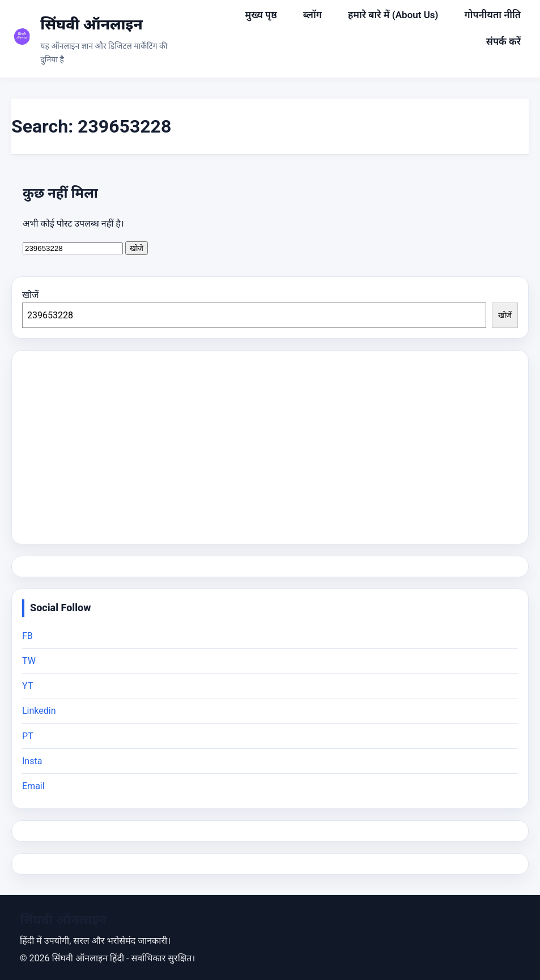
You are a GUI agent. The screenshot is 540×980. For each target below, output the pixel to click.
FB (27, 636)
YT (27, 686)
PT (28, 736)
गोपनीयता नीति (493, 15)
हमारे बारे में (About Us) (393, 15)
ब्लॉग (312, 15)
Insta (32, 761)
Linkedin (39, 711)
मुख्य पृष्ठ (261, 15)
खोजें (30, 295)
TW (29, 661)
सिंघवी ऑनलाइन (91, 24)
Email (33, 786)
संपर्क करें (503, 41)
